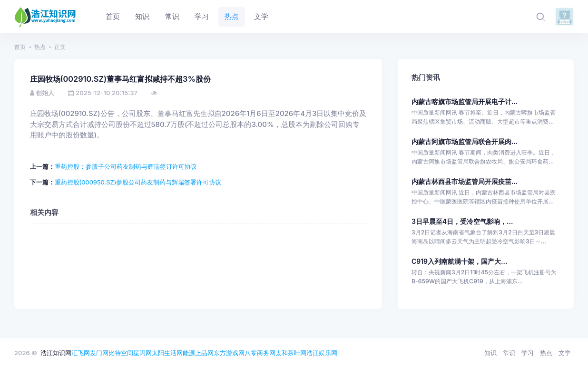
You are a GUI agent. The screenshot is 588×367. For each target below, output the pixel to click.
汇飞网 (81, 353)
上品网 (204, 353)
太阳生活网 (167, 353)
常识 (509, 353)
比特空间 (121, 353)
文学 (565, 353)
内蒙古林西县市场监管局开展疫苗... (465, 181)
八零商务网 (260, 353)
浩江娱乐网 (322, 353)
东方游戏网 (229, 353)
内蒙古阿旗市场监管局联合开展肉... (465, 141)
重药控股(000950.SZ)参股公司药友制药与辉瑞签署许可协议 (138, 182)
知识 (490, 353)
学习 (528, 353)
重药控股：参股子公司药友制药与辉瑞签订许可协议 (126, 166)
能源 (189, 353)
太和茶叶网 (291, 353)
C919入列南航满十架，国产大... (459, 261)
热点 (40, 47)
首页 (20, 47)
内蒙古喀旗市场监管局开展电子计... (465, 101)
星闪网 (142, 353)
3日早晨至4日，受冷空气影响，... (462, 221)
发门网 (99, 353)
